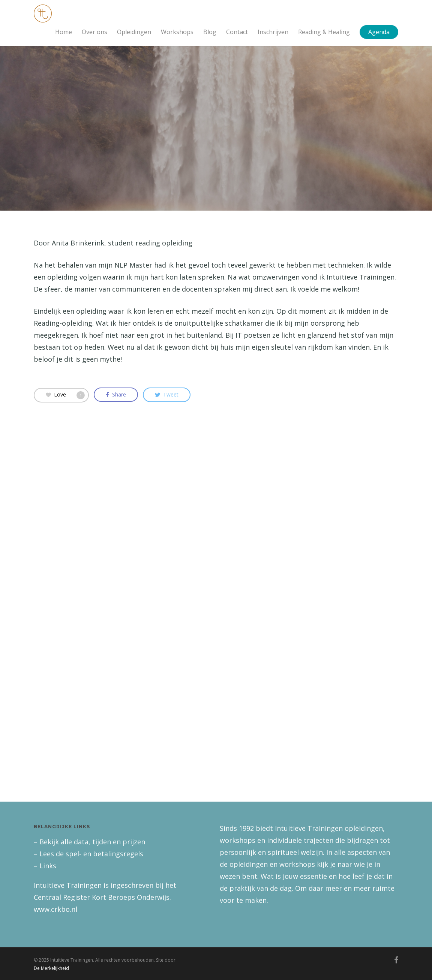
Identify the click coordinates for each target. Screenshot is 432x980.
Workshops (177, 32)
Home (64, 32)
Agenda (379, 32)
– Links (45, 866)
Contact (237, 32)
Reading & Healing (324, 32)
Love (65, 395)
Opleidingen (134, 32)
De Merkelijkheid (51, 968)
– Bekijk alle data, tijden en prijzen (89, 842)
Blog (210, 32)
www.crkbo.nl (55, 909)
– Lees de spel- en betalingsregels (88, 854)
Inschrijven (273, 32)
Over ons (94, 32)
